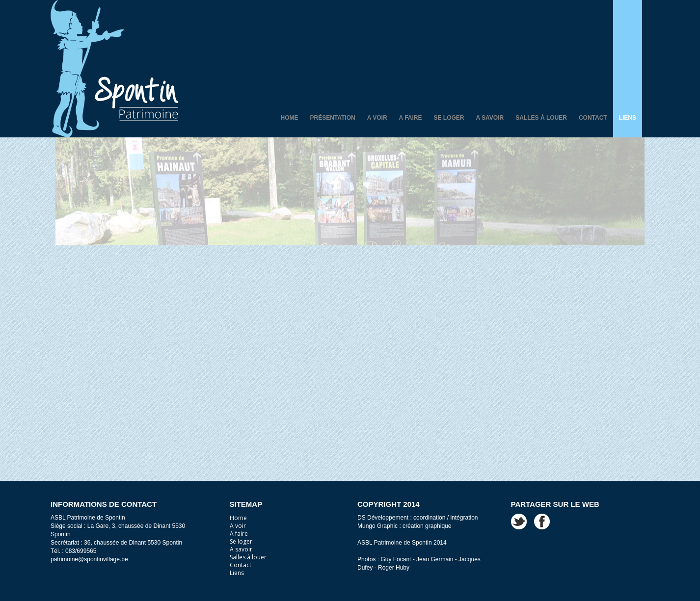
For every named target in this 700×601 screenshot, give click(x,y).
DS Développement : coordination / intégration (417, 518)
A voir (377, 118)
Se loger (449, 118)
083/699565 (81, 551)
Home (289, 118)
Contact (593, 118)
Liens (628, 118)
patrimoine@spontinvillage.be (89, 559)
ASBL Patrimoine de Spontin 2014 (402, 543)
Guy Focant (396, 559)
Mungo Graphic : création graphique (404, 526)
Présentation (332, 118)
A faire (411, 118)
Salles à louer (541, 118)
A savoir (490, 118)
